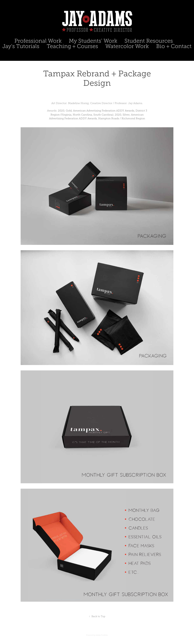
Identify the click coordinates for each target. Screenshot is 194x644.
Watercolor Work (127, 46)
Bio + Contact (174, 46)
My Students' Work (93, 41)
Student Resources (149, 41)
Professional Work (38, 41)
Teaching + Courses (72, 46)
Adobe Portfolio (102, 635)
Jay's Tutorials (21, 46)
